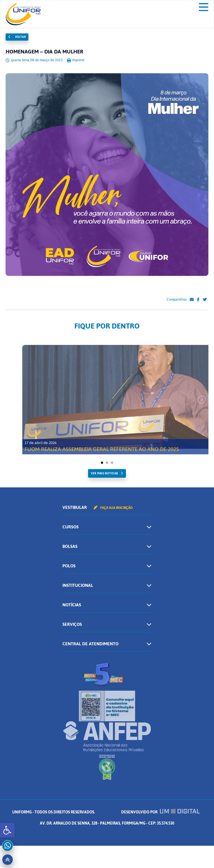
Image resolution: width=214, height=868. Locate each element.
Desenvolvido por (160, 812)
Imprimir (76, 60)
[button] (7, 830)
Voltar (17, 37)
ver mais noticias (104, 473)
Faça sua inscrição (113, 508)
